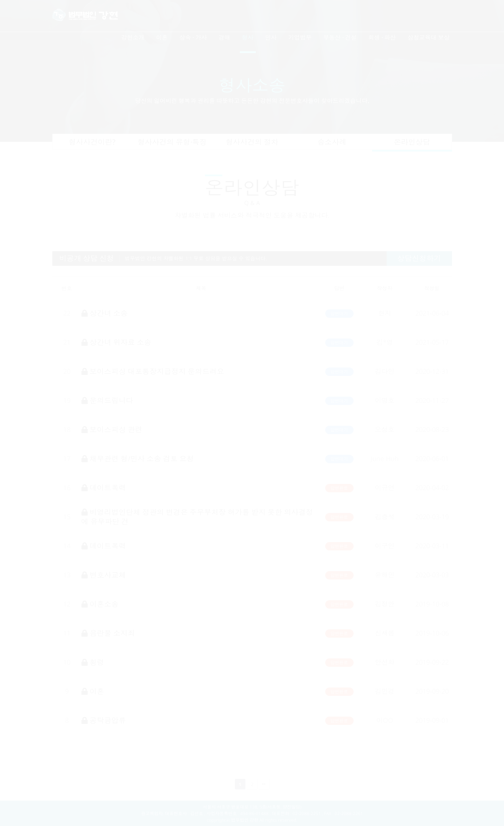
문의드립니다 (107, 400)
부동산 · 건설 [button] (340, 37)
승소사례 (332, 142)
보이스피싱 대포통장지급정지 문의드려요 (153, 371)
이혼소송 (100, 604)
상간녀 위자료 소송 (116, 342)
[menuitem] (133, 40)
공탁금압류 (104, 720)
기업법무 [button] (300, 37)
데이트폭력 (104, 488)
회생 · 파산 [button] (382, 37)
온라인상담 (412, 142)
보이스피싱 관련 (112, 430)
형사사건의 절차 (252, 142)
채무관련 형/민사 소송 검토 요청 (138, 459)
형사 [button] (248, 37)
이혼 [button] (162, 37)
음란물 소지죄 (108, 633)
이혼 (93, 691)
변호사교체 (104, 575)
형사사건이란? (92, 142)
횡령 (93, 662)
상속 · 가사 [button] (193, 37)
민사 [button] (271, 37)
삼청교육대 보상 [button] (429, 37)
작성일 (432, 288)
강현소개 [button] (133, 37)
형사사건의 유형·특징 (172, 142)
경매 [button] (225, 37)
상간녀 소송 (105, 313)
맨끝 (264, 784)
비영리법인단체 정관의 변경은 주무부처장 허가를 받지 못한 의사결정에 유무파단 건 (197, 517)
